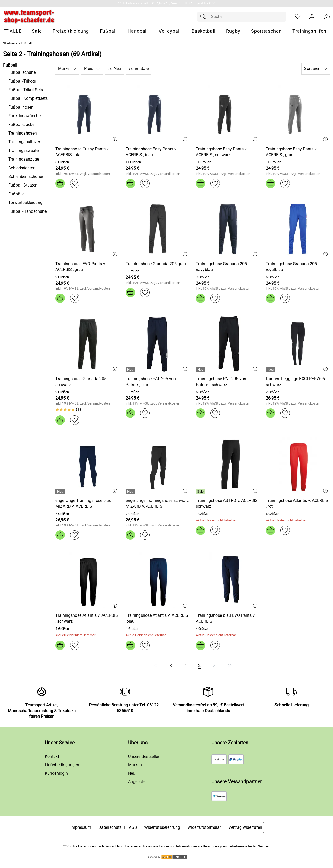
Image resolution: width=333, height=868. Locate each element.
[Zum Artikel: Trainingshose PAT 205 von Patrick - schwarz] (228, 344)
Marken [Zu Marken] (135, 765)
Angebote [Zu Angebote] (137, 782)
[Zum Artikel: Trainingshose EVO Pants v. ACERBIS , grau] (87, 267)
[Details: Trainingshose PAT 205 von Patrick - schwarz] (201, 370)
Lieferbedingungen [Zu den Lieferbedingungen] (62, 765)
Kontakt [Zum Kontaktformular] (52, 756)
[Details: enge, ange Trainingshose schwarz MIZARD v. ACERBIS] (131, 492)
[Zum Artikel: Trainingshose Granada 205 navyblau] (228, 229)
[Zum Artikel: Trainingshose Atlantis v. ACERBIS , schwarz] (87, 618)
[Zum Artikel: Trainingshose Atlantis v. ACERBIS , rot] (298, 504)
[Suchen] (204, 17)
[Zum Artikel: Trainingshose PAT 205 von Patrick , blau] (158, 344)
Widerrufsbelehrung (162, 827)
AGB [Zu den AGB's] (133, 827)
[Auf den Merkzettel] (75, 183)
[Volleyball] (170, 31)
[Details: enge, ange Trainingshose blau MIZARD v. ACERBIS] (61, 492)
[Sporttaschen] (266, 31)
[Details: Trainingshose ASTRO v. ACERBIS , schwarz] (201, 492)
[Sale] (37, 31)
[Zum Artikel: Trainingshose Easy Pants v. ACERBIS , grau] (298, 152)
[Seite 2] (199, 665)
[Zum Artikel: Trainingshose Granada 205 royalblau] (298, 229)
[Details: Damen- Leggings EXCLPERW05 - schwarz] (271, 370)
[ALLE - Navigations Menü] (13, 31)
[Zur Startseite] (29, 17)
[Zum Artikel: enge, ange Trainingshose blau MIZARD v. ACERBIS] (87, 504)
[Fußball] (108, 31)
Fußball (26, 43)
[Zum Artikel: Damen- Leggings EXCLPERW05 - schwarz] (298, 344)
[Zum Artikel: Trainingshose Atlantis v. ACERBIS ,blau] (158, 618)
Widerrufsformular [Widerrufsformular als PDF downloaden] (204, 827)
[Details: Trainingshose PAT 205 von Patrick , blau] (131, 370)
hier (266, 846)
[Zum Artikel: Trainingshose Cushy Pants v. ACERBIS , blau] (87, 152)
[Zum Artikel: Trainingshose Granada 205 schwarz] (87, 344)
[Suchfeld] (242, 17)
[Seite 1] (186, 665)
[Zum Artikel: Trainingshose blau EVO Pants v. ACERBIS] (228, 618)
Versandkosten (99, 174)
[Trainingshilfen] (309, 31)
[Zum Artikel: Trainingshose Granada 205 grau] (158, 229)
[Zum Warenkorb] (327, 17)
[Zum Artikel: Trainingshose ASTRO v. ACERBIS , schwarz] (228, 504)
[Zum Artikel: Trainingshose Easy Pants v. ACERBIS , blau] (158, 152)
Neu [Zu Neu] (132, 773)
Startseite (10, 43)
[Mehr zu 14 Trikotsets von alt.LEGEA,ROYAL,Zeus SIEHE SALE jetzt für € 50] (166, 3)
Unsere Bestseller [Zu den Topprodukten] (144, 756)
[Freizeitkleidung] (71, 31)
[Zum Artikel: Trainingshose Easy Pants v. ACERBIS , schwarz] (228, 152)
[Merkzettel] (298, 17)
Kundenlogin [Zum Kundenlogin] (56, 773)
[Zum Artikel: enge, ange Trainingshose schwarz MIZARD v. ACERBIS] (158, 504)
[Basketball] (203, 31)
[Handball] (138, 31)
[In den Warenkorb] (60, 183)
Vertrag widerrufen (245, 827)
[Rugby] (233, 31)
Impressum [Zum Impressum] (81, 827)
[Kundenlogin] (312, 17)
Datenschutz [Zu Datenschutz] (110, 827)
